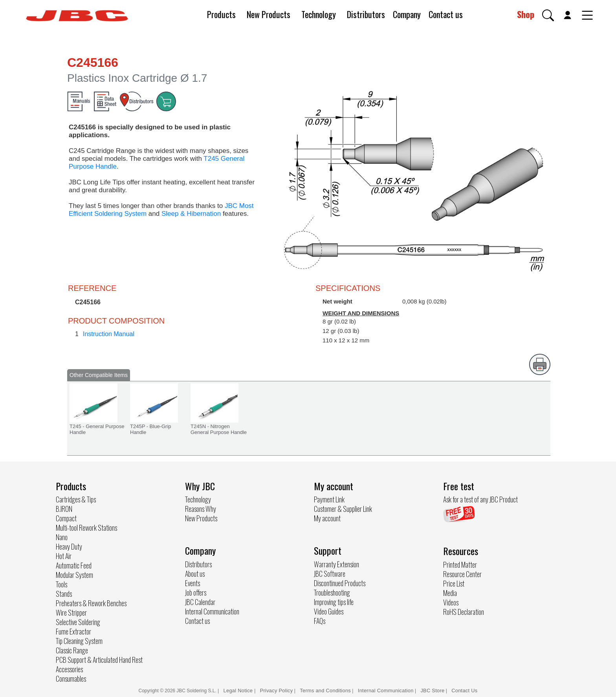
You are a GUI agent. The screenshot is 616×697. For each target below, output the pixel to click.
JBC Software (330, 574)
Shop (526, 14)
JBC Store (432, 691)
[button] (548, 15)
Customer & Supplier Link (343, 509)
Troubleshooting (332, 592)
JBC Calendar (200, 602)
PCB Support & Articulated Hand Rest (99, 660)
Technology (319, 14)
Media (450, 593)
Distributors (366, 14)
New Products (269, 14)
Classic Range (72, 650)
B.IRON (64, 509)
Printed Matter (460, 565)
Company (407, 14)
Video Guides (329, 611)
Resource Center (462, 574)
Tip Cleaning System (79, 641)
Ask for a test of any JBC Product (480, 499)
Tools (61, 584)
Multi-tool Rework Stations (86, 528)
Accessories (69, 669)
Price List (454, 583)
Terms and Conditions (325, 691)
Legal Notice (239, 691)
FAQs (320, 621)
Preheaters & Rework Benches (91, 603)
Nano (62, 537)
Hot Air (64, 556)
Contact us (446, 14)
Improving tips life (334, 602)
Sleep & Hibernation (191, 214)
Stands (64, 594)
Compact (66, 518)
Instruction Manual (109, 334)
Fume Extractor (73, 631)
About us (195, 574)
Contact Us (464, 691)
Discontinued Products (340, 583)
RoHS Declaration (464, 612)
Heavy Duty (69, 546)
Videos (451, 602)
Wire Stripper (71, 612)
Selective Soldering (78, 622)
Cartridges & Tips (76, 499)
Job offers (196, 592)
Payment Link (329, 499)
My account (327, 518)
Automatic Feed (74, 565)
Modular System (74, 575)
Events (192, 583)
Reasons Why (201, 509)
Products (221, 14)
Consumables (71, 679)
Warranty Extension (336, 564)
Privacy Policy (277, 691)
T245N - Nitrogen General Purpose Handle (219, 429)
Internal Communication (212, 611)
